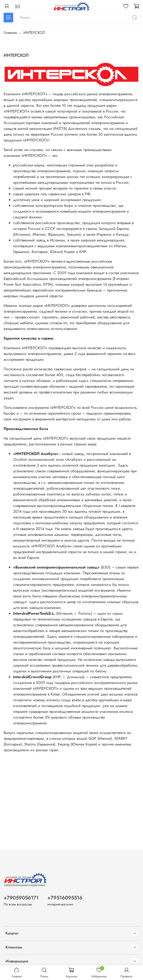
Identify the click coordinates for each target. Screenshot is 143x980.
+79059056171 (21, 898)
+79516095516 (65, 898)
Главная (10, 33)
